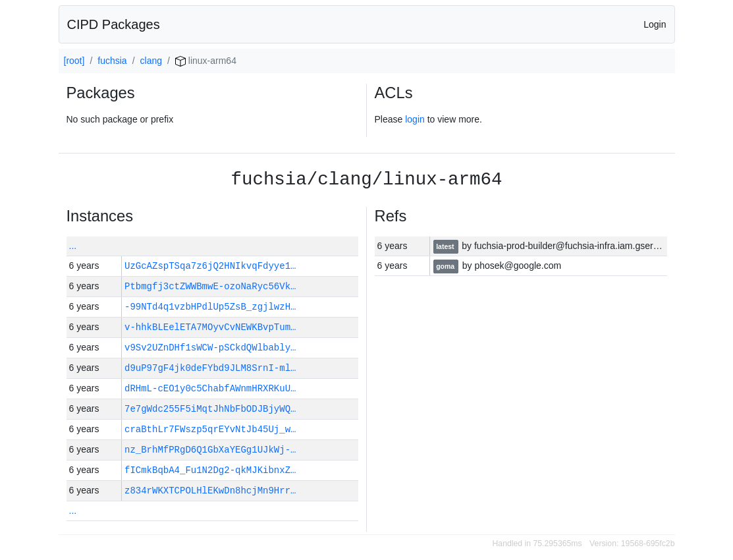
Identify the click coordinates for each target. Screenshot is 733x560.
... (73, 246)
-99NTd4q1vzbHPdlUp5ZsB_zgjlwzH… (210, 307)
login (415, 119)
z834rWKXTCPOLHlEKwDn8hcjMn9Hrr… (210, 490)
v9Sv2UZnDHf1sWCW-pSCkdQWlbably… (210, 348)
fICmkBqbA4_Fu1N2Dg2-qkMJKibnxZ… (210, 470)
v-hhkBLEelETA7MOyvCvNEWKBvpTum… (210, 327)
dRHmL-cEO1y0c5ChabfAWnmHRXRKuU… (210, 388)
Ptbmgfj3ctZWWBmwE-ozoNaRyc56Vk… (210, 286)
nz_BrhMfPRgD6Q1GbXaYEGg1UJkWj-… (210, 450)
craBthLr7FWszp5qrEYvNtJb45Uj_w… (210, 429)
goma (446, 266)
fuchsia (112, 61)
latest (446, 246)
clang (151, 61)
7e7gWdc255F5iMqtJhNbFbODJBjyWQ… (210, 409)
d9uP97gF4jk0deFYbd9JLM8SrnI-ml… (210, 368)
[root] (74, 61)
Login (655, 24)
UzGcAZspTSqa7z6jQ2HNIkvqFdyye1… (210, 266)
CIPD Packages (114, 24)
